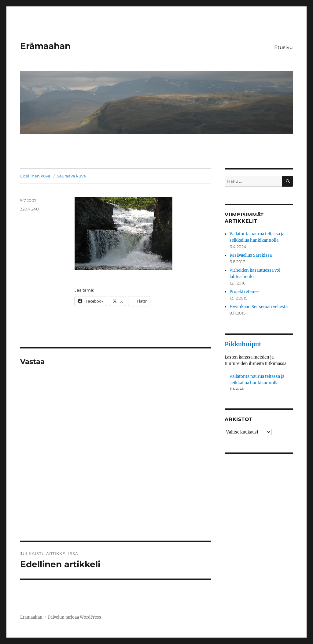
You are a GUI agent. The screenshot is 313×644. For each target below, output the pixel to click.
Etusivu (284, 47)
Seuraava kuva (71, 176)
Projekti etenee (244, 292)
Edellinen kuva (35, 176)
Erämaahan (45, 46)
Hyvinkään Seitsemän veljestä (259, 307)
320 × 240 (29, 209)
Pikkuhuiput (243, 344)
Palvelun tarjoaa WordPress (75, 617)
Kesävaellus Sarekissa (251, 255)
